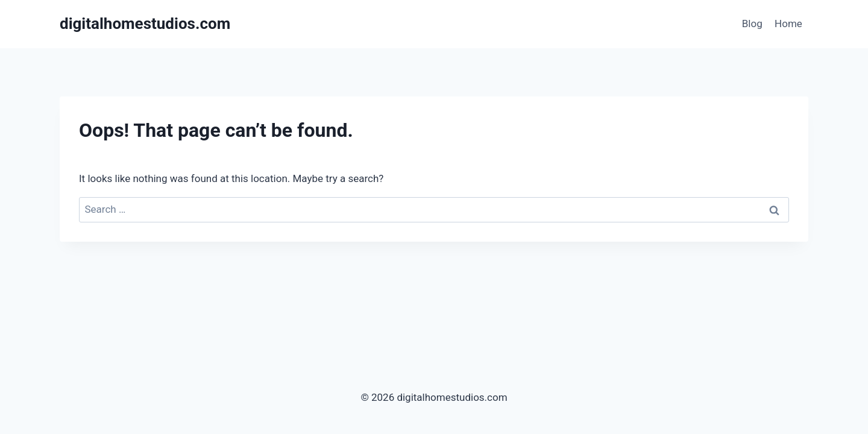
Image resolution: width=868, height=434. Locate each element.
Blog (752, 24)
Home (788, 24)
